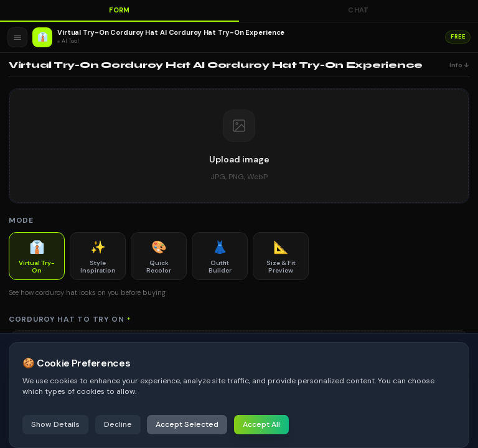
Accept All (261, 424)
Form (119, 10)
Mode (21, 220)
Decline (118, 424)
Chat (358, 10)
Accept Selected (187, 424)
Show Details (55, 424)
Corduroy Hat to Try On (70, 319)
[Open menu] (17, 37)
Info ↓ (459, 65)
